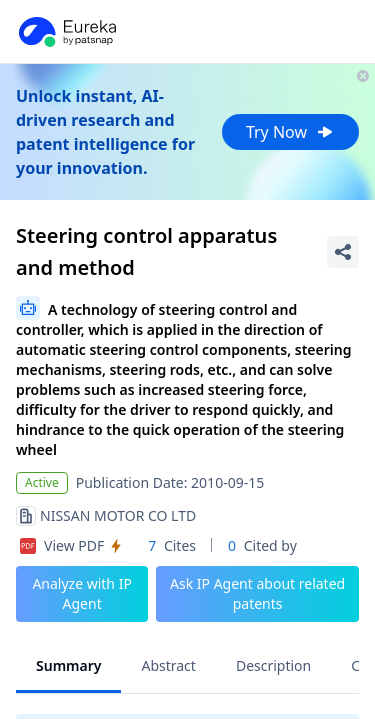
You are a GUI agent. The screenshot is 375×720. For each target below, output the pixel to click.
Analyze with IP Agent (82, 593)
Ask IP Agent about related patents (257, 593)
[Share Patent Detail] (343, 252)
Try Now (290, 132)
